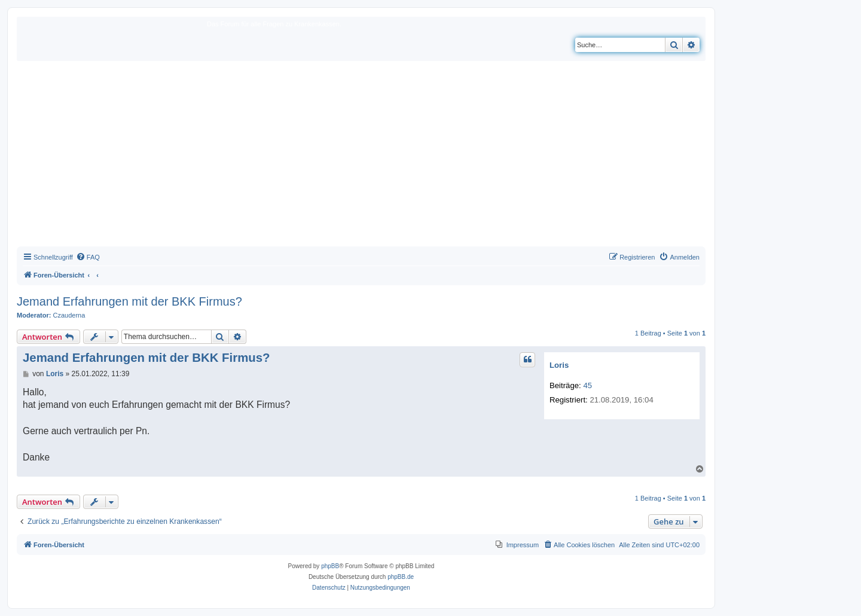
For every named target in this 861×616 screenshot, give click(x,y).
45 (587, 385)
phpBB (330, 566)
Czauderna (69, 315)
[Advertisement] (361, 157)
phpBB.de (401, 577)
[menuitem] (88, 257)
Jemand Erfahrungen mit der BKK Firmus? (129, 301)
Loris (559, 365)
